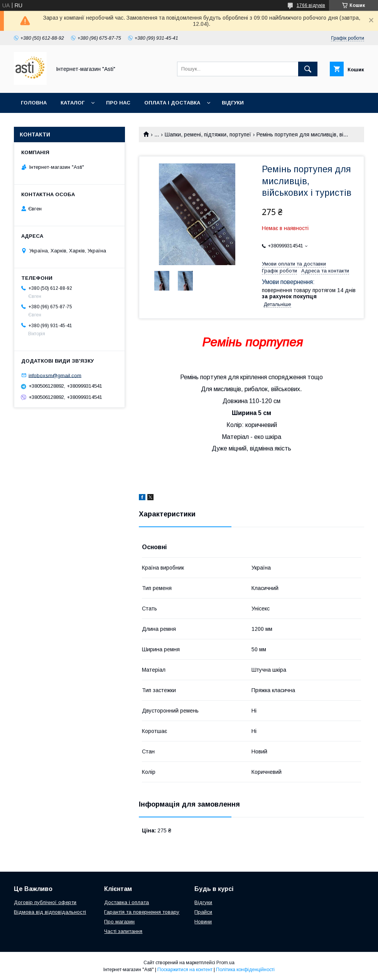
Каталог (73, 103)
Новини (203, 922)
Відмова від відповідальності (50, 912)
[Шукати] (308, 69)
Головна (34, 103)
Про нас (118, 103)
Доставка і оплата (127, 902)
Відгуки (233, 103)
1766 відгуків (311, 5)
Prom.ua (225, 963)
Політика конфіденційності (245, 970)
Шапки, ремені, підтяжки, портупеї (208, 134)
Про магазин (119, 922)
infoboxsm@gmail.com (55, 375)
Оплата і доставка (172, 103)
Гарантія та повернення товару (142, 912)
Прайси (203, 912)
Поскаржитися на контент (185, 970)
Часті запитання (123, 931)
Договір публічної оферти (45, 902)
